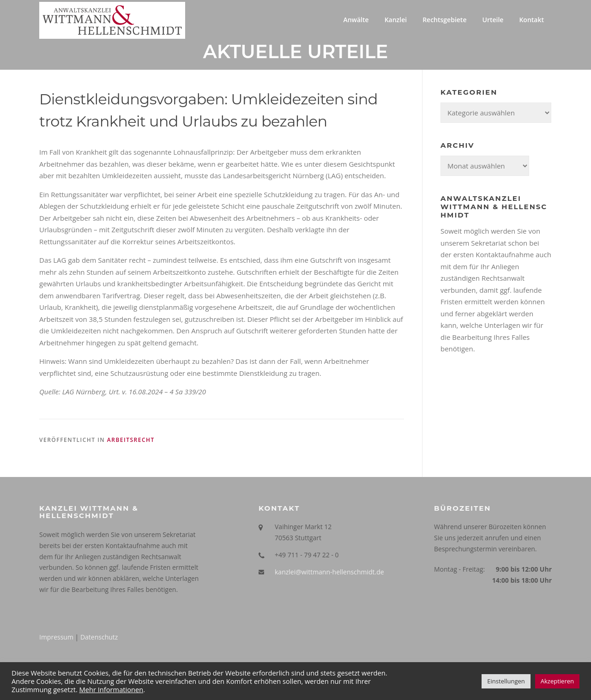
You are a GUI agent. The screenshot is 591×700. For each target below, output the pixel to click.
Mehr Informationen (112, 689)
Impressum (56, 637)
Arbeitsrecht (131, 440)
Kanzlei (396, 20)
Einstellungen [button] (506, 681)
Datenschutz (99, 637)
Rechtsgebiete (444, 20)
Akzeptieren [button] (557, 681)
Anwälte (356, 20)
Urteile (493, 20)
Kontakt (531, 20)
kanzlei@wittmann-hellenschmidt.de (329, 572)
